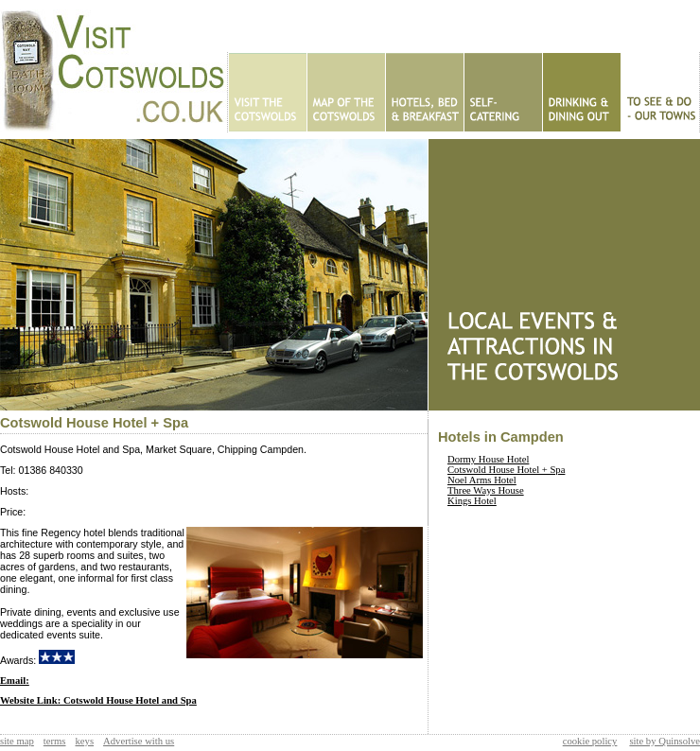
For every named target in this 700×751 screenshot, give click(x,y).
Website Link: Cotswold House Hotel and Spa (98, 700)
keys (85, 741)
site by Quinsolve (665, 741)
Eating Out (581, 92)
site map (17, 741)
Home (267, 92)
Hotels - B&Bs (424, 92)
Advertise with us (139, 741)
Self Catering (503, 92)
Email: (15, 681)
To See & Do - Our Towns (660, 92)
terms (55, 741)
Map (346, 92)
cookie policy (590, 741)
